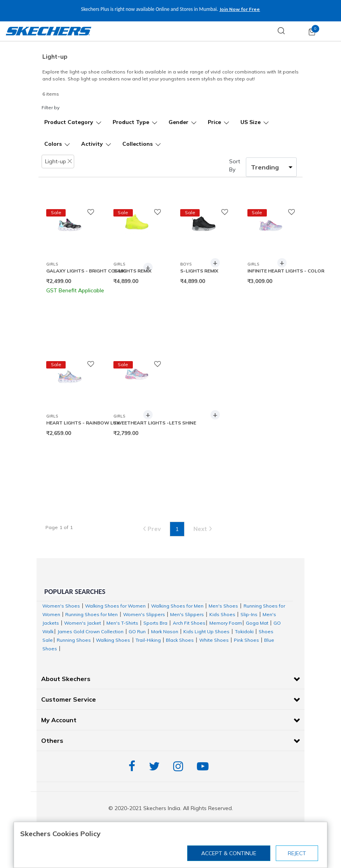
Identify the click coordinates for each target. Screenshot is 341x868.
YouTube (205, 766)
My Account (59, 720)
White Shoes (214, 640)
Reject (297, 853)
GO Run (137, 631)
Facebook (134, 766)
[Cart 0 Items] (312, 31)
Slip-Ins (249, 614)
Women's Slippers (144, 614)
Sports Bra (155, 623)
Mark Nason (165, 631)
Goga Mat (257, 623)
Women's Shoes (61, 606)
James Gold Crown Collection (90, 631)
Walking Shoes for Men (177, 606)
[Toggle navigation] (331, 31)
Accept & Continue (229, 853)
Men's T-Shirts (122, 623)
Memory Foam (226, 623)
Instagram (180, 766)
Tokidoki (244, 631)
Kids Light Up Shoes (206, 631)
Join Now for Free (230, 9)
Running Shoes (74, 640)
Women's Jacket (83, 623)
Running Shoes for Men (91, 614)
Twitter (156, 766)
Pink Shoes (246, 640)
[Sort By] (271, 167)
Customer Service (69, 699)
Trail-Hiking (148, 640)
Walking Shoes (113, 640)
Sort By (235, 165)
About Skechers (66, 679)
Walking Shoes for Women (115, 606)
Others (52, 741)
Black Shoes (180, 640)
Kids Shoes (222, 614)
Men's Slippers (187, 614)
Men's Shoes (223, 606)
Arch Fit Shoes (189, 623)
